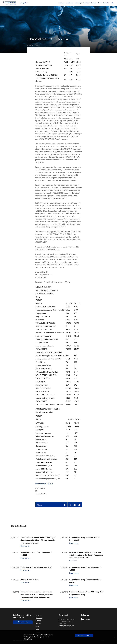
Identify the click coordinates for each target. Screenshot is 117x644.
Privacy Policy (28, 639)
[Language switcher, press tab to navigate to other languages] (24, 3)
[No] (114, 637)
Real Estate (70, 3)
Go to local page (23, 622)
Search (112, 3)
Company (78, 3)
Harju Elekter (10, 3)
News (99, 3)
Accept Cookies (84, 635)
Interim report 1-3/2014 (44, 484)
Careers (93, 3)
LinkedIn (86, 619)
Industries (61, 3)
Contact (106, 3)
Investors (86, 3)
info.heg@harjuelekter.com (66, 626)
